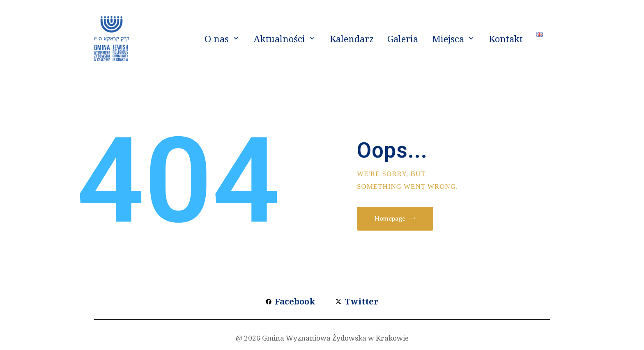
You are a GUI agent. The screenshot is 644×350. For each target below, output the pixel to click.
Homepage (397, 219)
